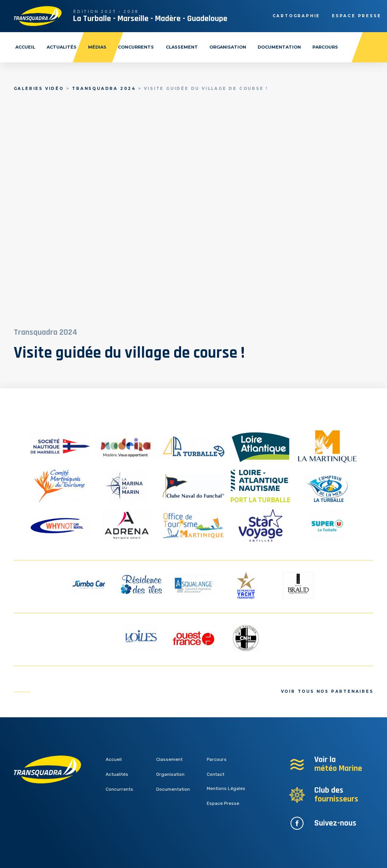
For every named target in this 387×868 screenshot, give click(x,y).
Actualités (62, 47)
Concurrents (136, 47)
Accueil (25, 47)
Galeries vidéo (39, 89)
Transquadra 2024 (104, 89)
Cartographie (296, 16)
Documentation (279, 47)
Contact (216, 774)
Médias (97, 47)
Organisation (228, 47)
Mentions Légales (226, 788)
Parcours (325, 47)
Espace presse (356, 16)
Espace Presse (223, 803)
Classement (182, 47)
